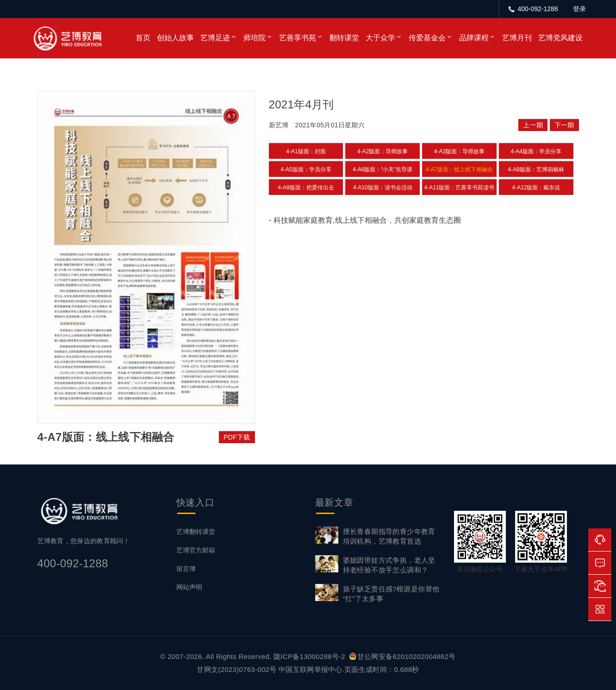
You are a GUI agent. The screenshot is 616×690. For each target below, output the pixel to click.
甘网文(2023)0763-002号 (236, 669)
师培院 (255, 38)
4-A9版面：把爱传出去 (306, 188)
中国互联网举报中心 (311, 669)
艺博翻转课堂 (196, 532)
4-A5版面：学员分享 (306, 169)
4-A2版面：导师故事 (383, 151)
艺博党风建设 (560, 38)
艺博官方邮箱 (196, 550)
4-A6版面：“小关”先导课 (383, 169)
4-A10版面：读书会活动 (383, 188)
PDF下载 (237, 437)
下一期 (564, 125)
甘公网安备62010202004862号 (403, 656)
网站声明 (189, 587)
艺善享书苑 (298, 38)
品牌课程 (474, 38)
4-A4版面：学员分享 (536, 151)
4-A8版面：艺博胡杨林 (536, 169)
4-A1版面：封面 (306, 151)
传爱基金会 (427, 38)
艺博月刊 (517, 38)
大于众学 (380, 38)
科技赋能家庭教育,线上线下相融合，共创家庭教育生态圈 (367, 220)
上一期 (533, 125)
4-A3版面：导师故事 (459, 151)
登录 (579, 9)
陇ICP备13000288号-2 (310, 656)
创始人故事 (175, 38)
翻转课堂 (344, 38)
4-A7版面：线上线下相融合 (459, 169)
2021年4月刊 (302, 104)
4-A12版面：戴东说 (536, 188)
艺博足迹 (215, 38)
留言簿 (186, 569)
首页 (143, 38)
